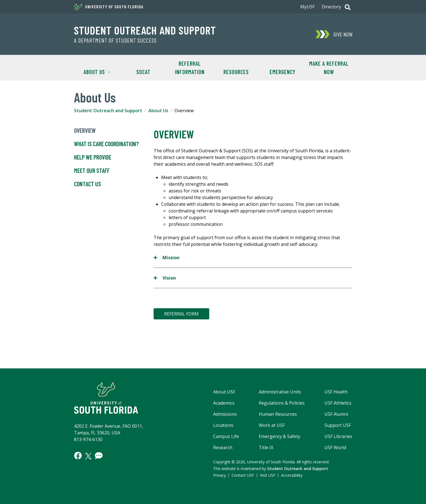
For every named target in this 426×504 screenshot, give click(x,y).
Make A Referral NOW (329, 68)
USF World (335, 447)
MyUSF (307, 7)
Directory (331, 7)
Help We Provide (93, 157)
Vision (165, 278)
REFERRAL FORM (181, 314)
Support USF (338, 425)
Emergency (283, 72)
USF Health (336, 392)
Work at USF (272, 425)
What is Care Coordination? (106, 144)
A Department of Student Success (115, 40)
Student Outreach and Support (145, 30)
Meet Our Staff (92, 171)
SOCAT (143, 72)
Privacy (220, 475)
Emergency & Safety (280, 436)
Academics (224, 403)
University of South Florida (109, 7)
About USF (224, 392)
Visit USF (268, 475)
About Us (92, 71)
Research (223, 447)
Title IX (266, 447)
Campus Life (226, 436)
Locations (223, 425)
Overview (85, 131)
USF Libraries (338, 436)
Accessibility (292, 475)
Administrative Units (280, 392)
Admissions (225, 414)
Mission (167, 257)
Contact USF (243, 475)
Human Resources (278, 414)
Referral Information (190, 68)
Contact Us (88, 184)
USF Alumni (336, 414)
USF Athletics (338, 403)
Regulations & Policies (282, 403)
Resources (236, 72)
